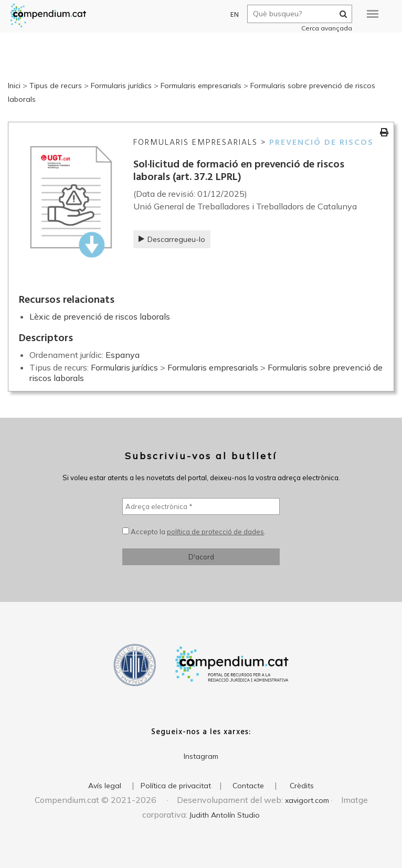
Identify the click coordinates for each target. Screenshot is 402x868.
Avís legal (105, 786)
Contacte (248, 786)
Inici (14, 86)
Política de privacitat (176, 786)
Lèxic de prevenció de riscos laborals (100, 316)
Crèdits (302, 786)
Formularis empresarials (201, 86)
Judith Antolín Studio (225, 815)
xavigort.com (307, 800)
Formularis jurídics (121, 86)
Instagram (201, 756)
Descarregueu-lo (172, 239)
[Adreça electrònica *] (201, 506)
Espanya (123, 355)
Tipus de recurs (56, 86)
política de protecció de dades (215, 532)
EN (230, 15)
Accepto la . (194, 532)
